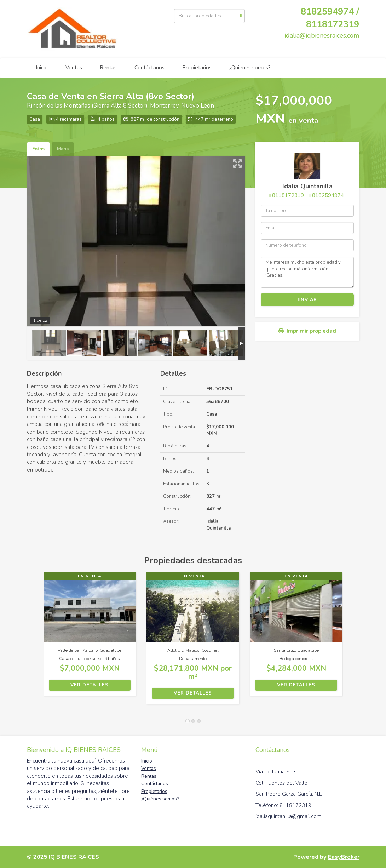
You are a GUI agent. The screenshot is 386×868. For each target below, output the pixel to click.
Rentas (108, 68)
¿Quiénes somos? (250, 68)
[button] (35, 642)
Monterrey (164, 106)
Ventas (74, 68)
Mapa (63, 149)
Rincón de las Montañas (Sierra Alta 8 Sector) (87, 106)
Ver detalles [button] (90, 685)
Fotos (38, 149)
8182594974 (328, 195)
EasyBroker (344, 857)
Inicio (42, 68)
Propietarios (197, 68)
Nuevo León (198, 106)
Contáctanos (149, 68)
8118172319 (333, 24)
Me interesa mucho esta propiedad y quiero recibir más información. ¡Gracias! (307, 272)
